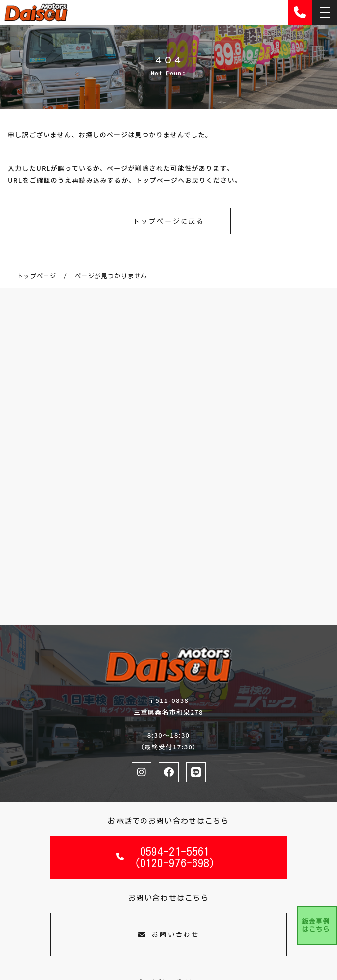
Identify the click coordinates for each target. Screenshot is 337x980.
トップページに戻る (169, 221)
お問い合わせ (169, 935)
